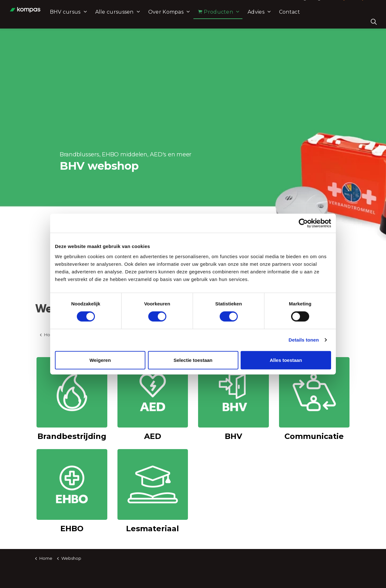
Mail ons (255, 7)
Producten (246, 21)
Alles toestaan (286, 360)
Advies (286, 21)
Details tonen (304, 340)
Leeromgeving (302, 7)
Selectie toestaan (193, 360)
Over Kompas (196, 21)
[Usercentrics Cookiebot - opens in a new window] (303, 223)
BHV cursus (95, 21)
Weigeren (100, 360)
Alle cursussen (145, 21)
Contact (320, 21)
